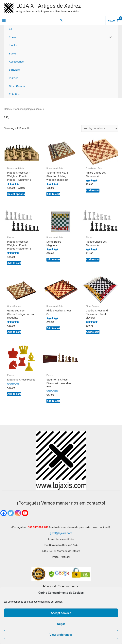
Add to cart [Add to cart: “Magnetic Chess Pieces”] (14, 394)
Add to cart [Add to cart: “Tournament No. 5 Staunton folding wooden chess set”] (53, 194)
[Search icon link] (61, 21)
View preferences (61, 635)
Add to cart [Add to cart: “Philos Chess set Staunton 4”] (93, 190)
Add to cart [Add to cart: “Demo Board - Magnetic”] (53, 259)
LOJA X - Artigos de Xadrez (49, 6)
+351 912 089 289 (37, 527)
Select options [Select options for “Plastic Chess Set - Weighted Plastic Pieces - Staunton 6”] (16, 194)
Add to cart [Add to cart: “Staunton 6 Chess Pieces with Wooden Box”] (53, 401)
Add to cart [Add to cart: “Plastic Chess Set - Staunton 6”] (93, 259)
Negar (61, 624)
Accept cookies (61, 613)
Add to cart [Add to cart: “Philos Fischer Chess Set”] (53, 328)
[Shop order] (100, 128)
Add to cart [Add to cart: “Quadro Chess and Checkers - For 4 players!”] (93, 332)
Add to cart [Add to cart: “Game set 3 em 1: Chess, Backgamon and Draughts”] (14, 332)
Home (7, 109)
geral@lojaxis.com (61, 533)
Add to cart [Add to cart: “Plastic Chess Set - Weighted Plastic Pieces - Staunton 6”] (14, 263)
